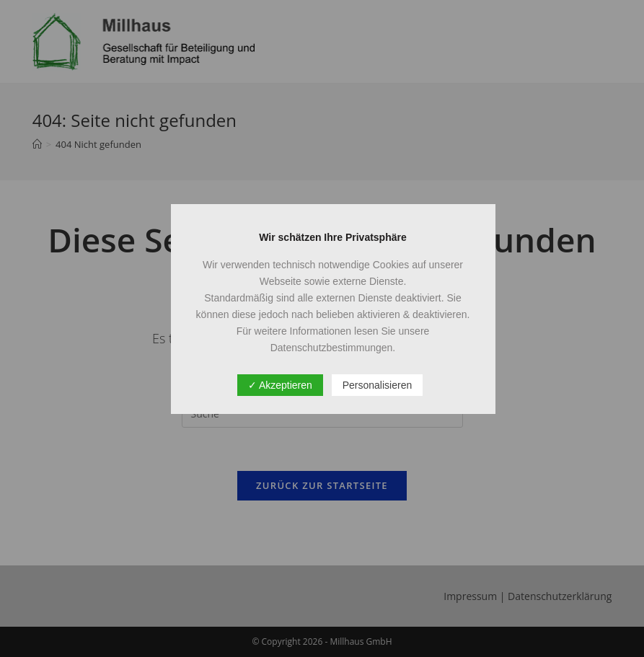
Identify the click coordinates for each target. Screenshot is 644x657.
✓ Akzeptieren (280, 385)
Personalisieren (378, 385)
